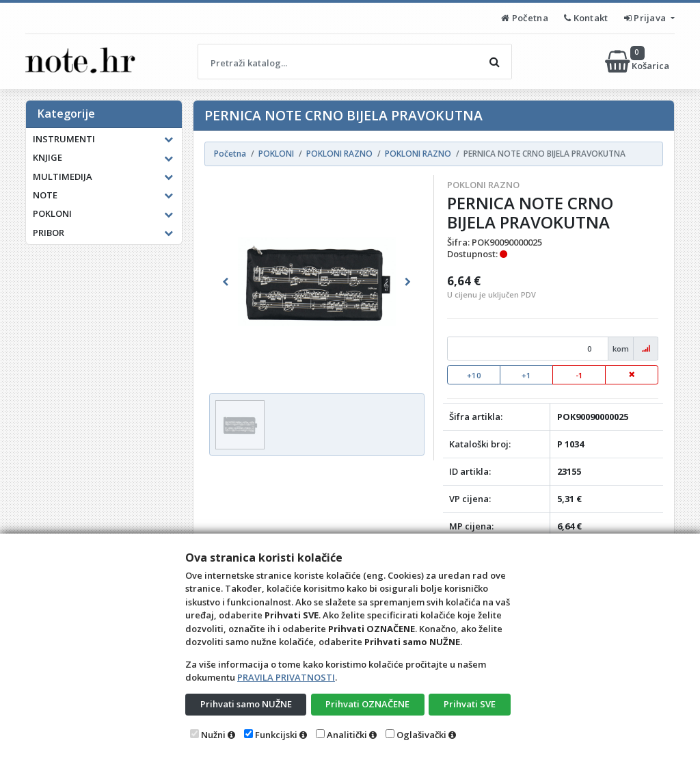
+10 (474, 375)
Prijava (646, 18)
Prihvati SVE (470, 704)
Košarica (638, 62)
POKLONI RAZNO (483, 185)
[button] (225, 282)
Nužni (213, 735)
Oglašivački (421, 735)
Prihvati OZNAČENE (367, 704)
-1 (579, 375)
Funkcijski (276, 735)
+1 (526, 375)
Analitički (347, 735)
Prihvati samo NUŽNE (246, 704)
